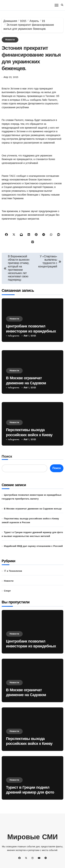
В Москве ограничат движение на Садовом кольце (26, 383)
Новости (10, 40)
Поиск (7, 457)
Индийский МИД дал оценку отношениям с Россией (33, 546)
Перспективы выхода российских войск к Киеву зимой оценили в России (29, 435)
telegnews (14, 336)
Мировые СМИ (32, 838)
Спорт (7, 591)
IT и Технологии (13, 571)
